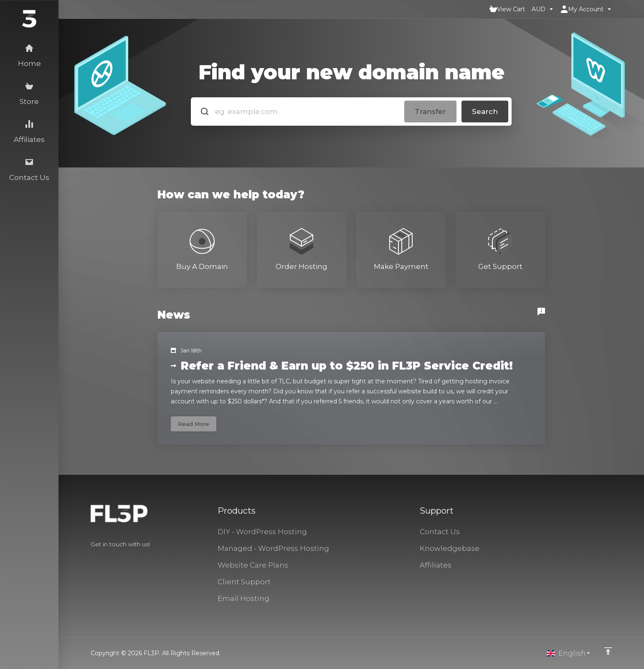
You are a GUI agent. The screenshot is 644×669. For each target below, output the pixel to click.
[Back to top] (608, 651)
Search (485, 111)
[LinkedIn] (117, 559)
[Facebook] (91, 559)
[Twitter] (104, 559)
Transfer (430, 111)
